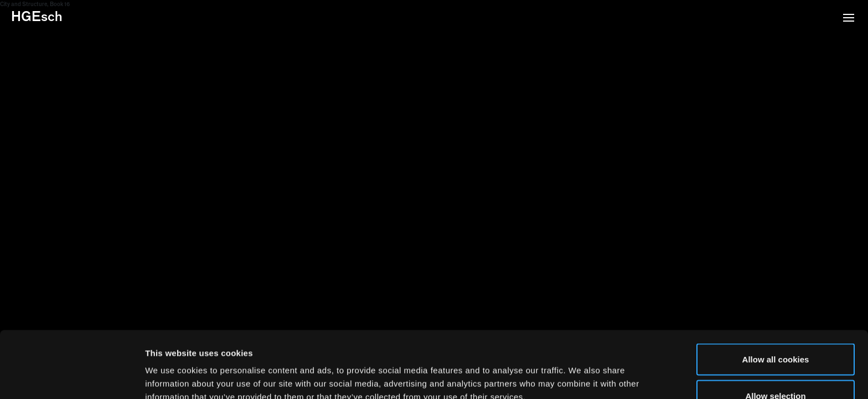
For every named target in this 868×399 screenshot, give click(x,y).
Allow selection (775, 333)
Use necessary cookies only (776, 369)
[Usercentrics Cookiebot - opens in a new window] (72, 377)
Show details (581, 370)
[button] (849, 19)
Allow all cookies (776, 297)
